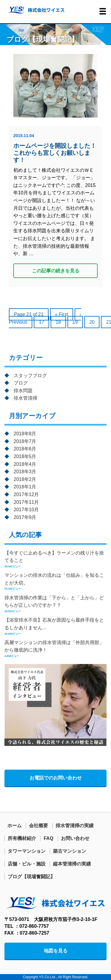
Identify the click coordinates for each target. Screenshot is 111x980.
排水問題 (23, 391)
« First (62, 314)
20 (92, 322)
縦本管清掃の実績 (72, 864)
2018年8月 (25, 434)
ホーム (15, 826)
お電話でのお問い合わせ (56, 778)
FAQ (48, 838)
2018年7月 (25, 441)
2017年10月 (26, 510)
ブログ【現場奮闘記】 (31, 877)
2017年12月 (26, 494)
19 (75, 322)
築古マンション (70, 851)
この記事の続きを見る (56, 271)
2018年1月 (25, 487)
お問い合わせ (75, 838)
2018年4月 (25, 464)
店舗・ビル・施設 (27, 864)
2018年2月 (25, 479)
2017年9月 (25, 517)
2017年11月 (26, 502)
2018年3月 (25, 472)
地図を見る (56, 951)
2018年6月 (25, 449)
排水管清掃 (25, 398)
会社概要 (38, 826)
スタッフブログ (30, 375)
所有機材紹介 (22, 838)
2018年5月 (25, 456)
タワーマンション (27, 851)
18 (58, 322)
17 (41, 322)
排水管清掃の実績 (75, 826)
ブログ (21, 383)
